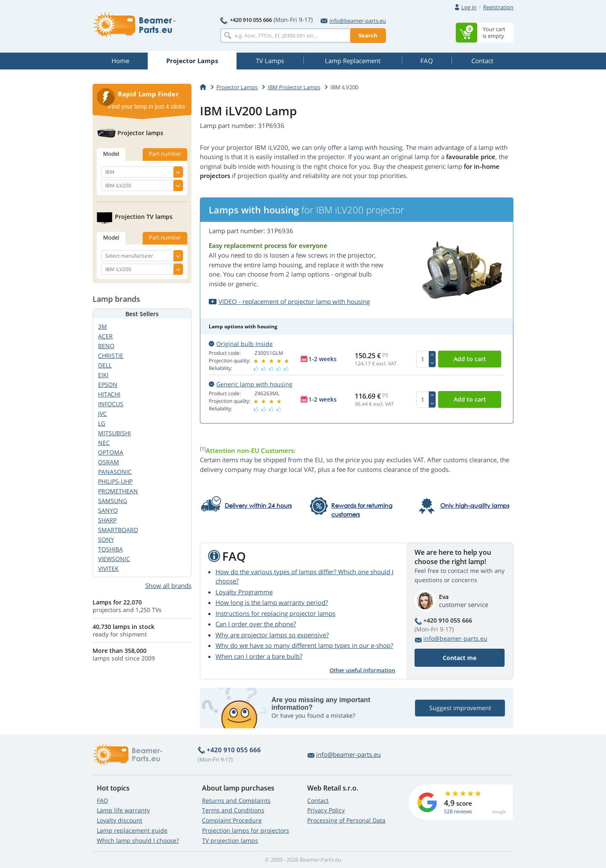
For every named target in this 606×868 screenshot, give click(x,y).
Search (368, 35)
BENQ (106, 346)
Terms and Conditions (233, 810)
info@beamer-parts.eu (353, 21)
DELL (105, 365)
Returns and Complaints (236, 800)
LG (102, 423)
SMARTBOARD (118, 530)
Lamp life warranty (123, 810)
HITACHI (109, 394)
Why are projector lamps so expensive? (272, 635)
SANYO (108, 510)
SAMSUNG (113, 501)
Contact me (460, 658)
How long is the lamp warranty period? (272, 602)
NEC (104, 443)
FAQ (102, 800)
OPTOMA (111, 452)
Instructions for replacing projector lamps (275, 613)
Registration (498, 7)
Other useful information (362, 670)
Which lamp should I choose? (138, 840)
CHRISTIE (111, 355)
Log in (469, 7)
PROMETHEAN (118, 491)
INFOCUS (111, 404)
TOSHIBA (110, 549)
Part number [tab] (165, 154)
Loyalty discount (120, 820)
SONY (106, 539)
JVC (102, 414)
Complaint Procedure (232, 820)
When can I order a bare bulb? (259, 656)
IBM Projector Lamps (294, 87)
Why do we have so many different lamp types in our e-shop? (304, 645)
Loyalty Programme (244, 592)
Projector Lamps (237, 87)
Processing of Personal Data (346, 820)
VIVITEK (108, 568)
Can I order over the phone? (256, 624)
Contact (318, 800)
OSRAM (109, 462)
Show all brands (168, 586)
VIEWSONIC (114, 559)
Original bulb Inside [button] (241, 344)
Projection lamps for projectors (246, 830)
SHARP (107, 520)
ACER (105, 336)
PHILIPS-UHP (115, 481)
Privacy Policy (326, 810)
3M (102, 326)
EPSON (108, 385)
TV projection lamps (230, 840)
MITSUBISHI (114, 433)
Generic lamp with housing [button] (251, 384)
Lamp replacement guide (132, 830)
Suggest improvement (460, 708)
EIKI (103, 375)
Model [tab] (111, 154)
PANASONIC (115, 472)
